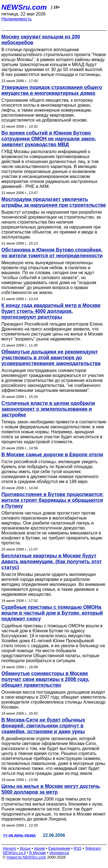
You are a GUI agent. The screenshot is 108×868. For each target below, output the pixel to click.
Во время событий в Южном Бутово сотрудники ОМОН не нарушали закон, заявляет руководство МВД (49, 139)
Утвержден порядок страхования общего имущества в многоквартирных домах (52, 90)
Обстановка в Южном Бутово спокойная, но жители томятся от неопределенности (52, 253)
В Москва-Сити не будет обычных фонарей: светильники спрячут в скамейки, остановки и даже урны (43, 726)
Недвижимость (17, 19)
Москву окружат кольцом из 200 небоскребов (41, 40)
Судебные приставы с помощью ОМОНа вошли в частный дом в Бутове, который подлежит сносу (52, 613)
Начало (10, 848)
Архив (40, 848)
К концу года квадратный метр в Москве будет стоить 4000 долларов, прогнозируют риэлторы (51, 311)
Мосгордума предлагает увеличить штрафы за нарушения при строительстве (54, 202)
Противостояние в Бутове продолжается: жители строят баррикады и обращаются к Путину (52, 500)
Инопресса (59, 853)
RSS (78, 848)
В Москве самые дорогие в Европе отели (52, 455)
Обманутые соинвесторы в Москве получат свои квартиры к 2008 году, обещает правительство (45, 679)
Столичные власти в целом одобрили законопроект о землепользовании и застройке (48, 409)
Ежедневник (59, 848)
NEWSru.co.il (14, 853)
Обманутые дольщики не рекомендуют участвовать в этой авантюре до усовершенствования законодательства (51, 358)
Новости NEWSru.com (26, 857)
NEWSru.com (24, 7)
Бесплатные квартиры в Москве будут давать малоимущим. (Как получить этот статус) (52, 562)
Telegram (93, 848)
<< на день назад (19, 835)
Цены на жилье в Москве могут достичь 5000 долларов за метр (51, 789)
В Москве (38, 853)
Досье (25, 848)
